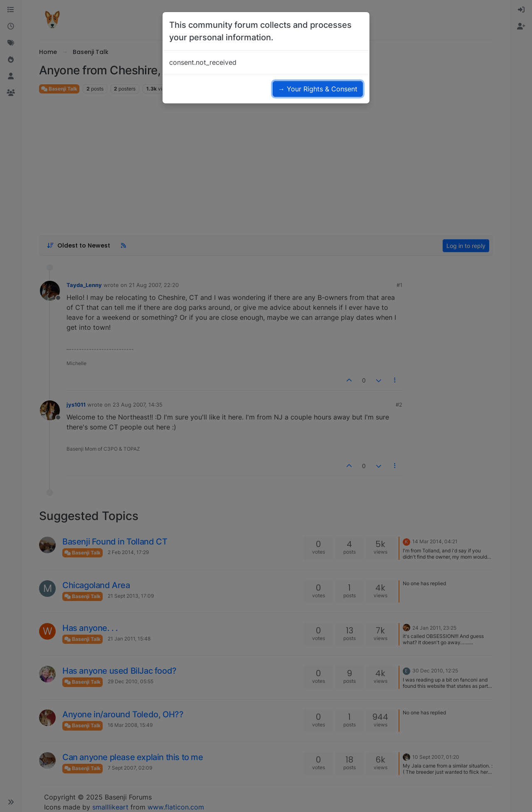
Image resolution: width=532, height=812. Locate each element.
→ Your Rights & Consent (318, 89)
